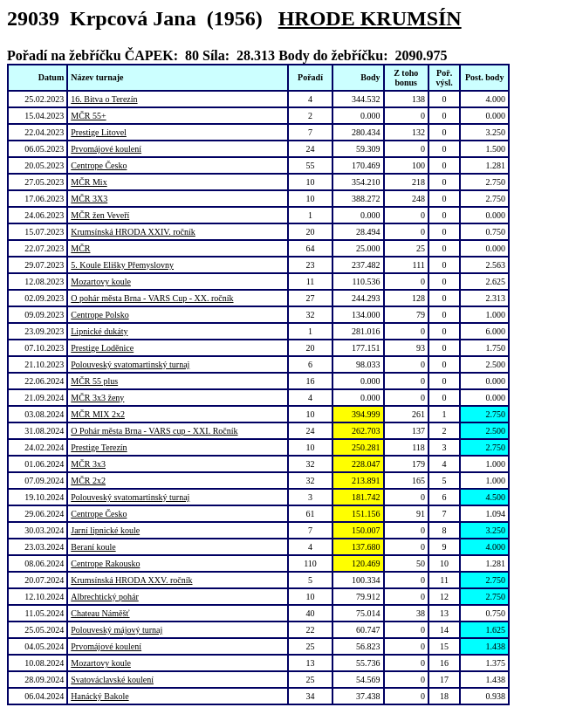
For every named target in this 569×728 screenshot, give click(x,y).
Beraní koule (93, 547)
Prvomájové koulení (106, 149)
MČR (80, 248)
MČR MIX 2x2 (98, 414)
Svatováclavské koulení (112, 680)
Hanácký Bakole (99, 696)
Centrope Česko (99, 165)
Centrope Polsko (99, 315)
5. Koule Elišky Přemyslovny (122, 265)
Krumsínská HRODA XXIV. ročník (133, 232)
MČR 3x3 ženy (97, 398)
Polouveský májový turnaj (117, 630)
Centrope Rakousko (105, 563)
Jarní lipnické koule (105, 530)
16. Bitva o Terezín (104, 99)
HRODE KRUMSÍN (370, 18)
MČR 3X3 (89, 199)
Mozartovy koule (101, 282)
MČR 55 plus (94, 381)
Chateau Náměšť (100, 613)
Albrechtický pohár (104, 597)
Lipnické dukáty (99, 331)
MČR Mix (89, 182)
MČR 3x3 (88, 464)
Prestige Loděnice (102, 348)
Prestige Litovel (99, 132)
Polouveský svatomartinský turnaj (130, 364)
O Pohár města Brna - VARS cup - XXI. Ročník (154, 431)
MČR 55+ (88, 116)
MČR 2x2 (88, 481)
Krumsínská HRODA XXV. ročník (131, 580)
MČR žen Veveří (100, 215)
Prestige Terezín (99, 447)
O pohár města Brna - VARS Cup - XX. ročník (152, 298)
